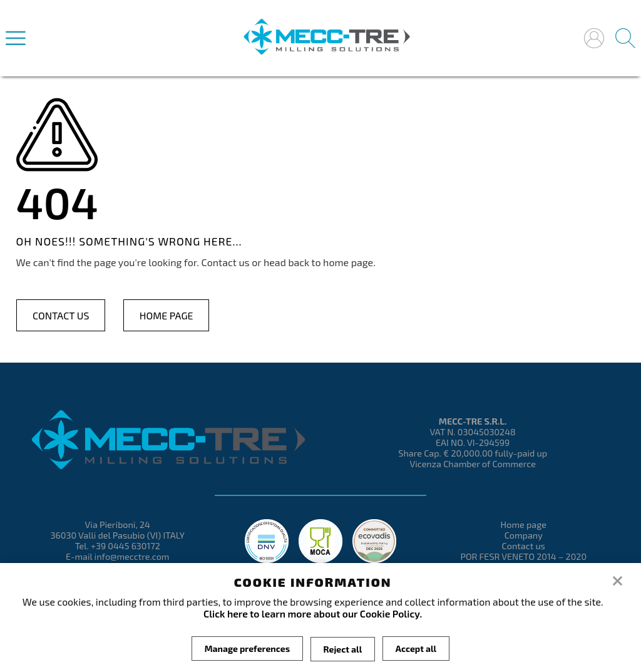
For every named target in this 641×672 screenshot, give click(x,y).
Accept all (416, 649)
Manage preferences (247, 649)
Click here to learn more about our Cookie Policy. (313, 613)
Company (524, 535)
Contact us (61, 315)
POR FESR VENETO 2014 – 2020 (523, 556)
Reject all (343, 649)
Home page (167, 315)
